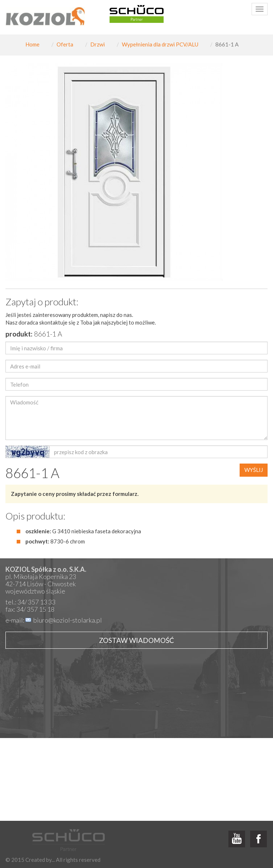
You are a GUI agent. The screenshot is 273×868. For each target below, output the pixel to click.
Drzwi (98, 44)
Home (32, 44)
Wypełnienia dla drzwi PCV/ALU (160, 44)
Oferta (65, 44)
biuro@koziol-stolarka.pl (68, 620)
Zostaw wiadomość (136, 640)
